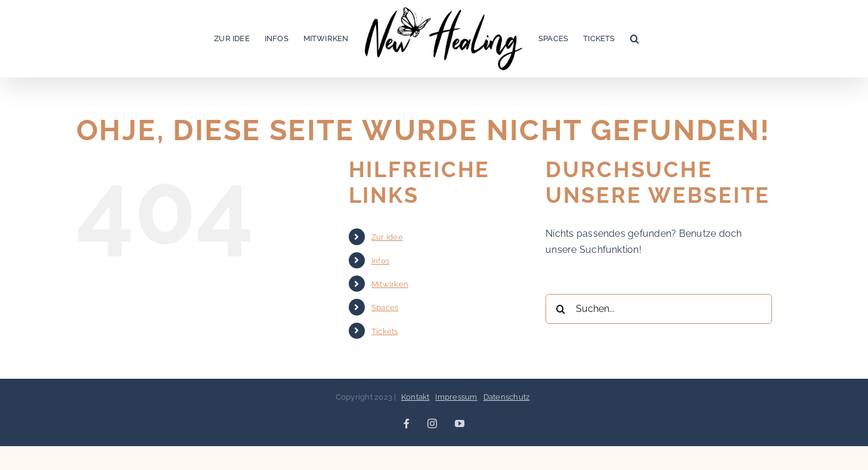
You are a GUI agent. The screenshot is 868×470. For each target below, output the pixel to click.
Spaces (385, 307)
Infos (380, 261)
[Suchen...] (659, 309)
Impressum (456, 397)
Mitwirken (390, 284)
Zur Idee (387, 237)
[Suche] (560, 309)
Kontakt (416, 397)
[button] (635, 39)
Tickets (385, 331)
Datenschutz (507, 397)
